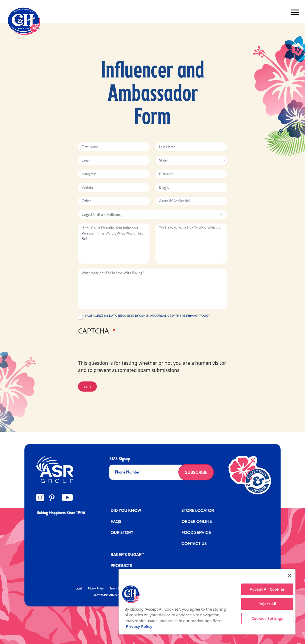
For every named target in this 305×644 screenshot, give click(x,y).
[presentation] (123, 348)
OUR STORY (122, 533)
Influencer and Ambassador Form (153, 95)
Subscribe (196, 472)
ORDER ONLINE (197, 522)
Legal (78, 588)
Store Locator (198, 510)
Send (87, 387)
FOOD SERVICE (196, 533)
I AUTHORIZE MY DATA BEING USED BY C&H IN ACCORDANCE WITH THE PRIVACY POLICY (148, 316)
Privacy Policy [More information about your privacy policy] (139, 626)
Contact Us (194, 544)
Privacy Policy (96, 588)
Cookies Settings (267, 618)
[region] (207, 602)
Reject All (267, 604)
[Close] (290, 575)
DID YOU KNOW (126, 510)
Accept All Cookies (267, 589)
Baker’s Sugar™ (127, 555)
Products (121, 566)
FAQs (116, 522)
